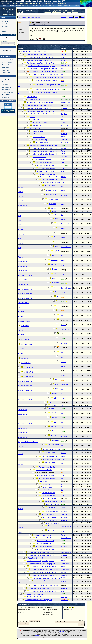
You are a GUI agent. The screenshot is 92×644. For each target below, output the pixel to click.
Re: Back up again (35, 100)
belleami (64, 572)
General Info (6, 79)
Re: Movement (47, 484)
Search (4, 32)
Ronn (63, 120)
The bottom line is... (25, 321)
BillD (20, 307)
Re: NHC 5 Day (27, 344)
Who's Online (57, 12)
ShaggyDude (65, 102)
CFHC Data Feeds (8, 92)
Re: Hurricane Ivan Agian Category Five (39, 108)
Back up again (32, 97)
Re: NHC (21, 230)
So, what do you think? (41, 123)
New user (48, 12)
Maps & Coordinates (8, 60)
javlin (62, 162)
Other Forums (53, 10)
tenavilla (64, 57)
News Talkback (22, 17)
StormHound (65, 385)
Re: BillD (21, 312)
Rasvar (63, 151)
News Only (5, 24)
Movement (44, 481)
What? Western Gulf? (36, 558)
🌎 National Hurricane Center (8, 111)
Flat (81, 17)
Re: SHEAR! (55, 405)
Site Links (5, 82)
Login (4, 6)
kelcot (63, 154)
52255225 (64, 125)
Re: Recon (25, 326)
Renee (63, 405)
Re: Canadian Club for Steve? (37, 597)
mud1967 (64, 575)
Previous (63, 17)
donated (37, 636)
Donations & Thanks (8, 53)
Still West (25, 358)
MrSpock (64, 157)
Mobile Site (5, 97)
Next (76, 17)
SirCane (63, 60)
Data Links (5, 85)
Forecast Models (7, 65)
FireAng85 (64, 122)
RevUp (63, 77)
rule (62, 69)
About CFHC (6, 95)
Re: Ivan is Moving (38, 131)
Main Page (5, 21)
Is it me (32, 117)
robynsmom (65, 66)
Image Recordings (7, 62)
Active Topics (70, 10)
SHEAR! (52, 402)
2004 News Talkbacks (34, 17)
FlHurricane (8, 9)
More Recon (6, 70)
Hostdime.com (60, 632)
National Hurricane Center (62, 637)
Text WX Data (6, 90)
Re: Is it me (35, 120)
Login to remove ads (8, 115)
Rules (69, 12)
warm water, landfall (40, 157)
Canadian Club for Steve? (34, 594)
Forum (4, 50)
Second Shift (65, 564)
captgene (64, 54)
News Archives (6, 29)
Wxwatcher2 (65, 224)
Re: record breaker (48, 493)
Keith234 (64, 108)
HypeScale (4, 41)
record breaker (45, 490)
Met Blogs (5, 26)
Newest (9, 50)
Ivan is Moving (35, 128)
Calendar (75, 12)
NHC (54, 211)
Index (70, 17)
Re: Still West (26, 363)
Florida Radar (6, 73)
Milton (40, 6)
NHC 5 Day (25, 340)
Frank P (63, 200)
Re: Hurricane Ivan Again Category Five (39, 54)
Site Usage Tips (7, 87)
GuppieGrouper (66, 247)
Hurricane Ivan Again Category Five (33, 52)
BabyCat (64, 114)
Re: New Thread (24, 303)
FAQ (64, 12)
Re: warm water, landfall (43, 160)
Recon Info (5, 67)
